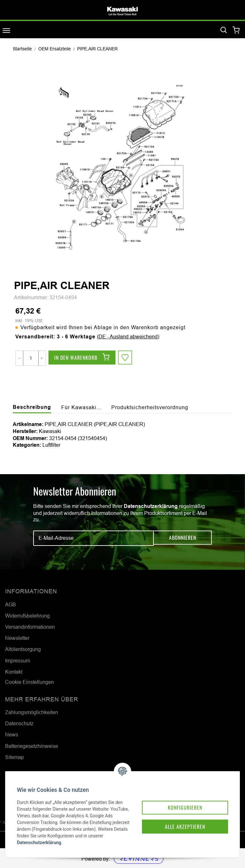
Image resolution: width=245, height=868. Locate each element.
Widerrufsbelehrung (27, 616)
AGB (11, 604)
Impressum (18, 661)
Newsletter (17, 638)
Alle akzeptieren (177, 816)
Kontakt (14, 672)
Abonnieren (183, 538)
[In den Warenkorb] (82, 358)
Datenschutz (19, 723)
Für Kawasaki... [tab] (81, 407)
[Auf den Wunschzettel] (126, 358)
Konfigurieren (177, 796)
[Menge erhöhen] (42, 358)
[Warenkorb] (236, 30)
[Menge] (31, 358)
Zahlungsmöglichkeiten (32, 712)
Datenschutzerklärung (151, 506)
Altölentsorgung (23, 649)
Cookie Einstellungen (30, 682)
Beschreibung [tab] (32, 407)
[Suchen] (224, 30)
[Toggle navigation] (6, 30)
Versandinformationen (30, 627)
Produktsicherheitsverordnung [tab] (150, 407)
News (12, 734)
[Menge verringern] (19, 358)
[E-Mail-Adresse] (93, 538)
